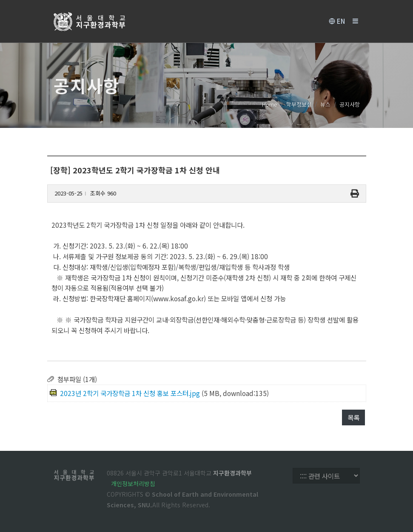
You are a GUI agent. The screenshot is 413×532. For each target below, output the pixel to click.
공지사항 (350, 104)
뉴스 (325, 104)
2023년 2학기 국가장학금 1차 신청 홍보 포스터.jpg (130, 393)
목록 (353, 417)
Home (270, 104)
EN (337, 21)
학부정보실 (299, 104)
